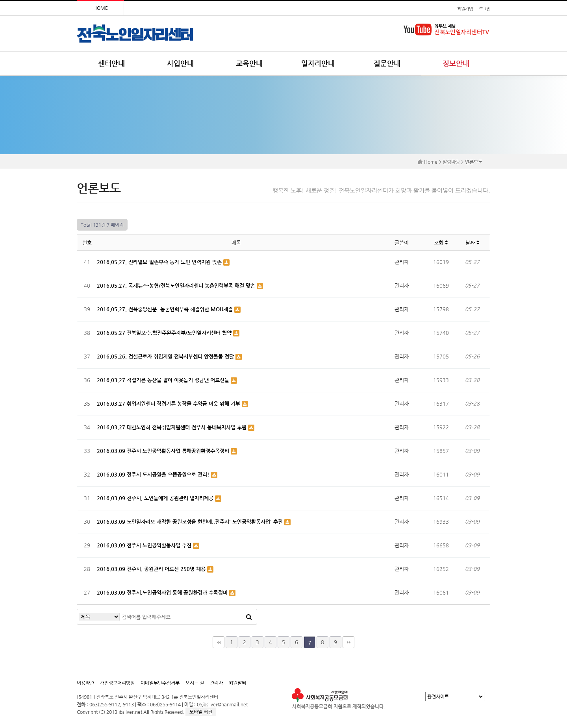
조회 (441, 243)
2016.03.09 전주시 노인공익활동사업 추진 (145, 545)
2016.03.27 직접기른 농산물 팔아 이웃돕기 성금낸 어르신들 (164, 380)
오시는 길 (195, 683)
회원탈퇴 (237, 683)
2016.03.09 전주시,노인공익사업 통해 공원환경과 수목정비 (163, 592)
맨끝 (348, 642)
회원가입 (465, 9)
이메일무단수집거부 (160, 683)
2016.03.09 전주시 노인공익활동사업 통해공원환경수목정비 (164, 451)
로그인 (485, 9)
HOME (101, 8)
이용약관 (85, 683)
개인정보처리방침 (117, 683)
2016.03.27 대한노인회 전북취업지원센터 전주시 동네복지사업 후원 (172, 427)
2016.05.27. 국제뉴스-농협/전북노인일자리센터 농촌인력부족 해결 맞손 (177, 285)
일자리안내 (318, 63)
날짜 (472, 243)
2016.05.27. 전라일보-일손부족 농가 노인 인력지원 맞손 (160, 262)
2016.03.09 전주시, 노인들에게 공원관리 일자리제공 (156, 498)
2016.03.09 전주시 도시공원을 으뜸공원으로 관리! (154, 474)
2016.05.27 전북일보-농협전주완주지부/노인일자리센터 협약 (165, 333)
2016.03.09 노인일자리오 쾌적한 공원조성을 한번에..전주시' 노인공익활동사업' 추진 (191, 522)
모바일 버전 (201, 712)
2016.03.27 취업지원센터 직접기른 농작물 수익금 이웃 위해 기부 (169, 404)
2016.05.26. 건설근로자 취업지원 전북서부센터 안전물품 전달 (166, 356)
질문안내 (387, 63)
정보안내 (456, 63)
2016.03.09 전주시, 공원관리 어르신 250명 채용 (152, 569)
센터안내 (111, 63)
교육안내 (249, 63)
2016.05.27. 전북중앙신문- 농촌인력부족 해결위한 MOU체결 (166, 309)
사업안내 (180, 63)
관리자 (216, 683)
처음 (219, 642)
